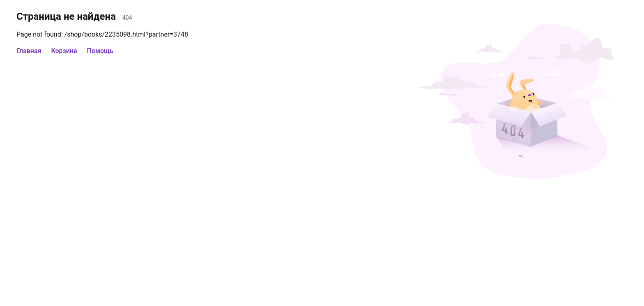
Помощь (100, 51)
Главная (29, 51)
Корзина (64, 51)
